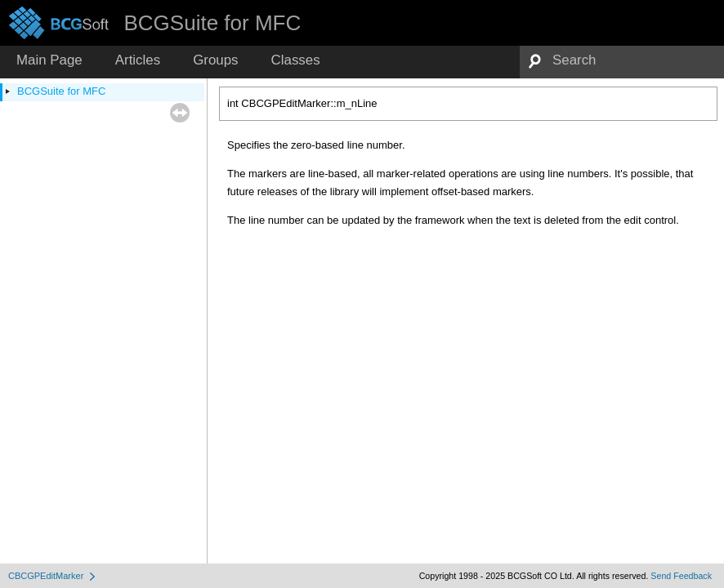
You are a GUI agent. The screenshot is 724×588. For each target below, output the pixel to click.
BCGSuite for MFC (61, 91)
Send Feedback (681, 576)
